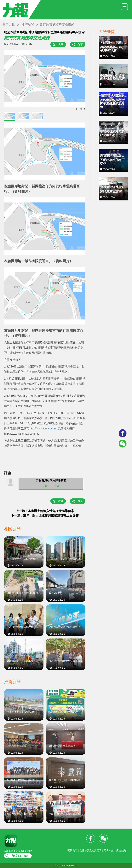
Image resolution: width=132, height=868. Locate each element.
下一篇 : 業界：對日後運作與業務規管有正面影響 (45, 515)
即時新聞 (28, 24)
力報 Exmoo (19, 856)
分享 (80, 44)
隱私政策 (109, 850)
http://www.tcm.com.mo (44, 428)
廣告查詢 (121, 850)
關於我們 (72, 850)
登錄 (57, 486)
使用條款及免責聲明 (91, 850)
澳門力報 (9, 24)
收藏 (61, 44)
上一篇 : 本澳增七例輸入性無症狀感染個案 (45, 511)
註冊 (45, 486)
